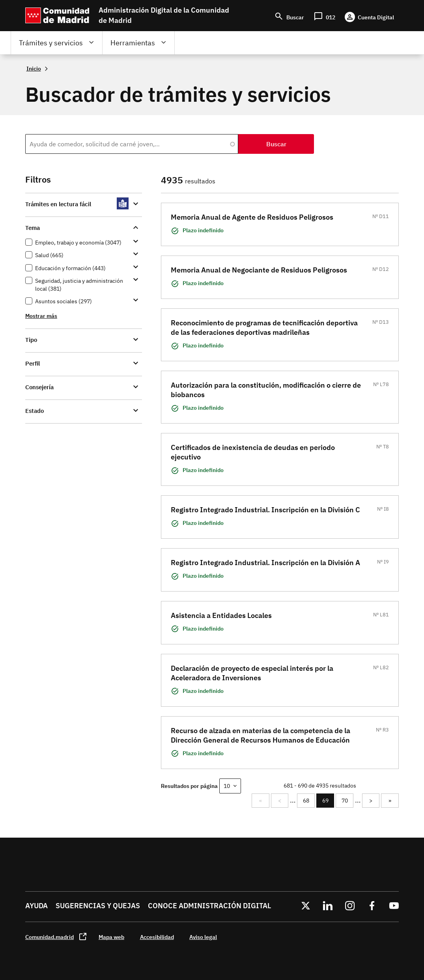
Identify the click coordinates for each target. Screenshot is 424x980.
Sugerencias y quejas (98, 906)
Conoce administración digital (209, 906)
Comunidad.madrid (49, 937)
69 (328, 802)
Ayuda (36, 906)
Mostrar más (41, 316)
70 (347, 801)
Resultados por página (189, 786)
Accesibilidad (157, 937)
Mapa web (111, 937)
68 (308, 801)
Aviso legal (203, 937)
